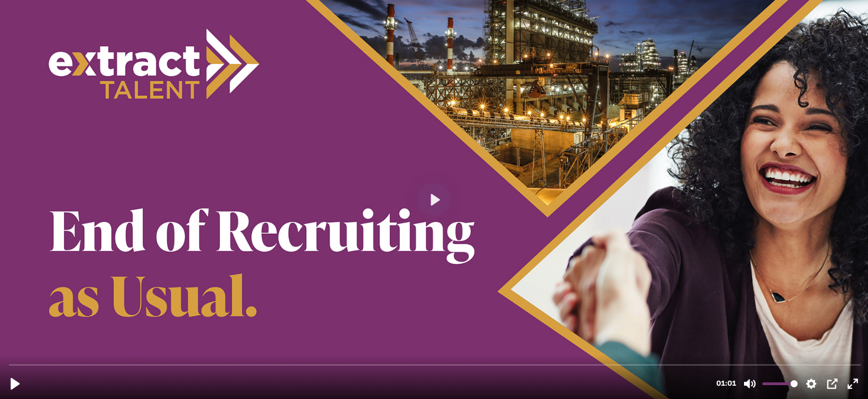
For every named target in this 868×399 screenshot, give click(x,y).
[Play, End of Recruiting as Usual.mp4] (15, 384)
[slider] (435, 364)
